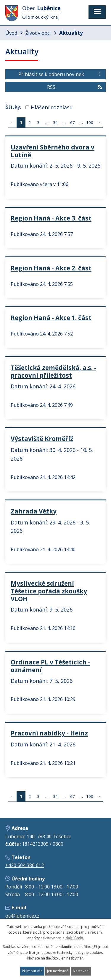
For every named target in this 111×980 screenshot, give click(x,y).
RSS (75, 87)
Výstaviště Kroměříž (42, 439)
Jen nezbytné (58, 971)
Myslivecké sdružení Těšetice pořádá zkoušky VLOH (49, 591)
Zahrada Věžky (34, 511)
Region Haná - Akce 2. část (51, 268)
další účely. (75, 938)
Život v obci (38, 33)
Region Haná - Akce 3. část (51, 218)
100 (90, 122)
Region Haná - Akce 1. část (51, 318)
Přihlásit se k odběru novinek (61, 74)
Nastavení (81, 971)
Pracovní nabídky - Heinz (49, 733)
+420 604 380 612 (25, 865)
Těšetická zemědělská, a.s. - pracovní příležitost (53, 371)
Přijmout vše (32, 971)
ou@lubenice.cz (22, 916)
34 (55, 122)
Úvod (11, 33)
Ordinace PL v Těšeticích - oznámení (50, 666)
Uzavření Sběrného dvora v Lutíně (53, 151)
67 (73, 122)
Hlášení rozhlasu (52, 107)
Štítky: (13, 107)
